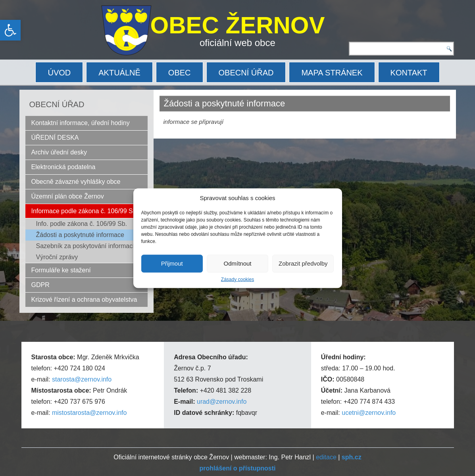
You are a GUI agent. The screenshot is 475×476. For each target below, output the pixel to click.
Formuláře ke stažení (61, 270)
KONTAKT (409, 73)
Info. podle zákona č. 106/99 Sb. (82, 224)
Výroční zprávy (57, 257)
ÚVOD (59, 73)
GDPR (40, 285)
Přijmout (172, 263)
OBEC (180, 73)
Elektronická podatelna (63, 167)
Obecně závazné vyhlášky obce (76, 182)
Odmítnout (237, 263)
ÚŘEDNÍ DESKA (55, 138)
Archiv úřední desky (59, 152)
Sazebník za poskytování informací (85, 246)
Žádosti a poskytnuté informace (80, 235)
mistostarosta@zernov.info (89, 413)
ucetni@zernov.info (369, 413)
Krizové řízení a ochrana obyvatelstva (84, 300)
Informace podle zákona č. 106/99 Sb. (85, 211)
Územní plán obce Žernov (68, 196)
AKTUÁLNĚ (119, 73)
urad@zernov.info (222, 402)
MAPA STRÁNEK (332, 73)
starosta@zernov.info (82, 379)
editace (326, 457)
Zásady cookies (237, 279)
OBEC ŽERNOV (238, 25)
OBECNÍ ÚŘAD (246, 73)
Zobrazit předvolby (303, 263)
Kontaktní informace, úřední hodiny (81, 123)
